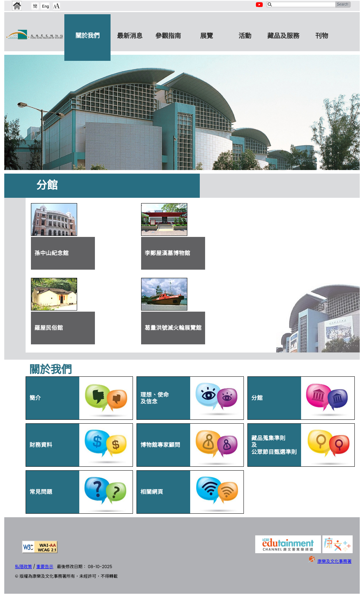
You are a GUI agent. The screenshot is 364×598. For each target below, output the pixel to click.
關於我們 (87, 36)
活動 (245, 36)
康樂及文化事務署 (334, 561)
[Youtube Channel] (260, 8)
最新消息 (130, 36)
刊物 (322, 36)
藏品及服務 (283, 36)
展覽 (207, 36)
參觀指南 (168, 36)
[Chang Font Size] (57, 6)
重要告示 (45, 567)
